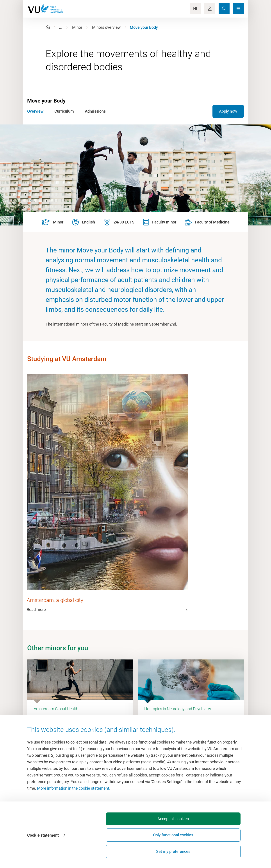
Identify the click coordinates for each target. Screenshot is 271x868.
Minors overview (106, 27)
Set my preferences (219, 851)
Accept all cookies (122, 851)
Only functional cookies (170, 849)
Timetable (146, 729)
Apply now (228, 111)
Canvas (144, 739)
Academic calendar (154, 709)
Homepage (55, 709)
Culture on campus (62, 719)
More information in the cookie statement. (74, 817)
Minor (77, 27)
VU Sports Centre (60, 729)
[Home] (48, 27)
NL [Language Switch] (196, 9)
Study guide (148, 719)
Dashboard (55, 739)
